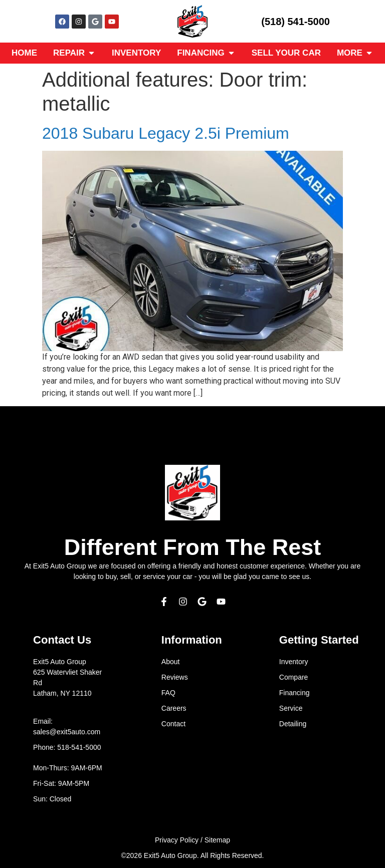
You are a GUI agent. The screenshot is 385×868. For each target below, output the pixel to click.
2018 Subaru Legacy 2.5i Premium (166, 133)
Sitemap (217, 840)
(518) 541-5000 (296, 22)
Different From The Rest (193, 547)
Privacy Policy (177, 840)
